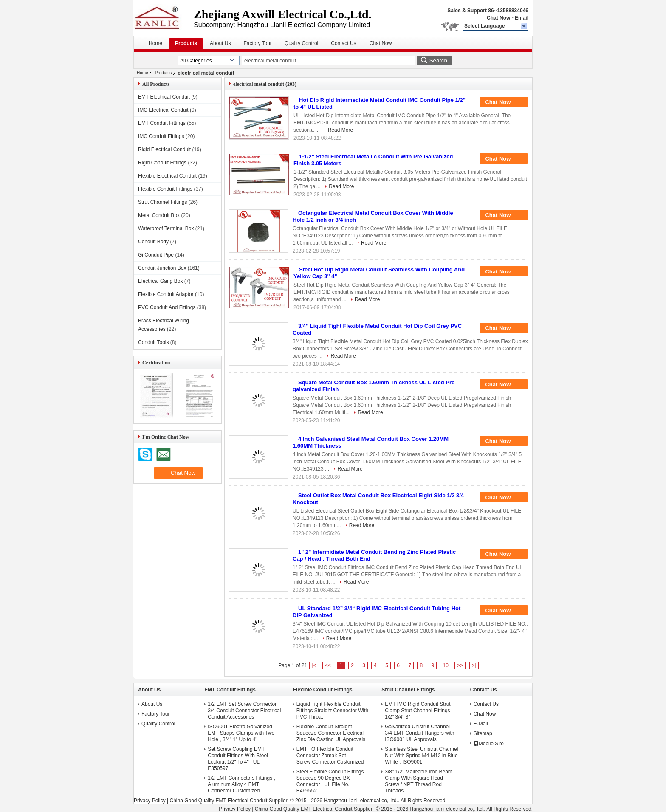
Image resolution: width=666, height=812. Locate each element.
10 (445, 665)
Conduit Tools (154, 342)
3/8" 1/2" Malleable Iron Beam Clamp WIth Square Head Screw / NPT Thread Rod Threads (419, 781)
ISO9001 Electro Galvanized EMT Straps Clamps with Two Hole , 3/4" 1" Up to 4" (241, 733)
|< (314, 665)
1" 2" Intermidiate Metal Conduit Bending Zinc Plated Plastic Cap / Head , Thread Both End (374, 555)
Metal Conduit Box (159, 215)
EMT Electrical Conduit (164, 97)
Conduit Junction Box (162, 268)
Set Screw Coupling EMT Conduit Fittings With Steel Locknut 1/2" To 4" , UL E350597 (238, 759)
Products (186, 43)
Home (155, 43)
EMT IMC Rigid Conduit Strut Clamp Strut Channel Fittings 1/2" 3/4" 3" (418, 710)
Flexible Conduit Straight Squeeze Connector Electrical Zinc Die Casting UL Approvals (331, 733)
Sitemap (483, 733)
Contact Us (343, 43)
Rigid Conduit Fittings (162, 163)
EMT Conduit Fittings (162, 123)
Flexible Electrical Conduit (167, 176)
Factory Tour (257, 43)
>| (474, 665)
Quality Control (301, 43)
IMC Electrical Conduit (163, 110)
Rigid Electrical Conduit (164, 149)
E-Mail (481, 724)
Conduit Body (153, 242)
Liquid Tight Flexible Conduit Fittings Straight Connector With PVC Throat (332, 710)
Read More (340, 130)
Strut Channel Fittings (162, 202)
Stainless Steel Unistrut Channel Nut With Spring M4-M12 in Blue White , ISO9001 (421, 756)
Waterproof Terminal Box (166, 228)
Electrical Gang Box (160, 281)
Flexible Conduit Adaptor (166, 294)
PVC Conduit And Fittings (167, 307)
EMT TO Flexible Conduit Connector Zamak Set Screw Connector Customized (330, 756)
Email (522, 18)
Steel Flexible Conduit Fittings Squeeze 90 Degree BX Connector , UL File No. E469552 (330, 781)
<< (328, 665)
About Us (220, 43)
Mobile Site (489, 744)
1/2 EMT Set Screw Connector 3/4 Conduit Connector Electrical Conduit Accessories (244, 710)
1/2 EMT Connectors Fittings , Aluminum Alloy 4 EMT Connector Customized (241, 784)
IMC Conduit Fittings (161, 136)
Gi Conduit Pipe (156, 255)
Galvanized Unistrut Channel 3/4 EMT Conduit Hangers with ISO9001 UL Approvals (419, 733)
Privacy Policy (150, 801)
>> (460, 665)
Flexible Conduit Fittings (165, 189)
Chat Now (498, 18)
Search (438, 61)
